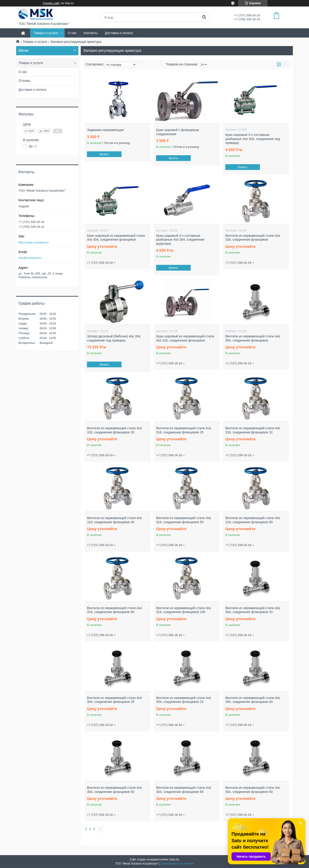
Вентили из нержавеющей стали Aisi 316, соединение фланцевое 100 (183, 610)
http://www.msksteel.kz (34, 242)
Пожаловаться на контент (177, 864)
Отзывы (24, 81)
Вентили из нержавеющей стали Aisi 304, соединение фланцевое (253, 338)
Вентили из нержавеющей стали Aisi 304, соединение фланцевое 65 (183, 790)
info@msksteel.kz (30, 258)
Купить (104, 154)
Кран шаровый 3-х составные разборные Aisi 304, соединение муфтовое (180, 240)
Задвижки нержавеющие (105, 130)
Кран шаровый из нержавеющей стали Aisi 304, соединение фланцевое (116, 238)
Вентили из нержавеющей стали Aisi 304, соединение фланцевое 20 (253, 610)
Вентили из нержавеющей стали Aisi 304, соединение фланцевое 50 (114, 790)
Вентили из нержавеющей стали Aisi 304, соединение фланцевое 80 (253, 790)
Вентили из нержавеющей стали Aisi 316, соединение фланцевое (253, 238)
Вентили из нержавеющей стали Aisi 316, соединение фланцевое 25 (183, 430)
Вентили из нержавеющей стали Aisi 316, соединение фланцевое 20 (114, 430)
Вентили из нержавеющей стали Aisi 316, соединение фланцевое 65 (253, 520)
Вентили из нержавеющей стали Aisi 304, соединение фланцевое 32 (183, 700)
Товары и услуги (46, 33)
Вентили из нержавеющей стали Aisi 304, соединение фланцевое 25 (114, 700)
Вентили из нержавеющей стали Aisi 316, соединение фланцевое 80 (114, 610)
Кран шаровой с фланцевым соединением (177, 132)
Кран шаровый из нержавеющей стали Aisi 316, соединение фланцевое (185, 338)
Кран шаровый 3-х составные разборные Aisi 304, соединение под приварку (253, 139)
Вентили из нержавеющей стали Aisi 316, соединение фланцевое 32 (253, 430)
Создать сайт (51, 3)
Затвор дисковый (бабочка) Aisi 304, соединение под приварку (114, 338)
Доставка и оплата (119, 33)
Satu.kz (174, 859)
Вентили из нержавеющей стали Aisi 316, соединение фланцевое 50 (183, 520)
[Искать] (204, 17)
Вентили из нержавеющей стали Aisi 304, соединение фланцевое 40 (253, 700)
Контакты (91, 33)
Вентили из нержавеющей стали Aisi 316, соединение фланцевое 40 (114, 520)
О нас (72, 33)
